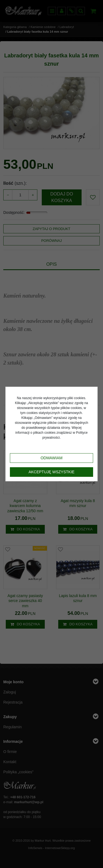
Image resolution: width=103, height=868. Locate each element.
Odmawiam (52, 458)
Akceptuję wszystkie (51, 472)
